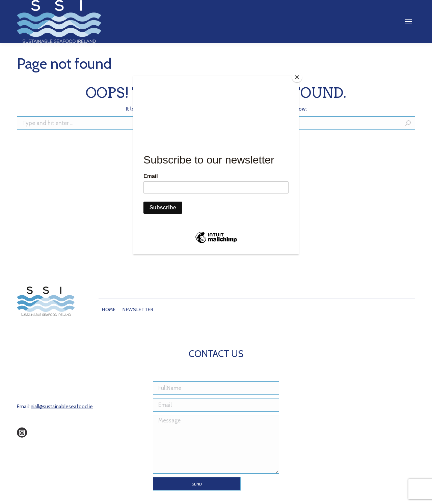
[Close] (297, 77)
